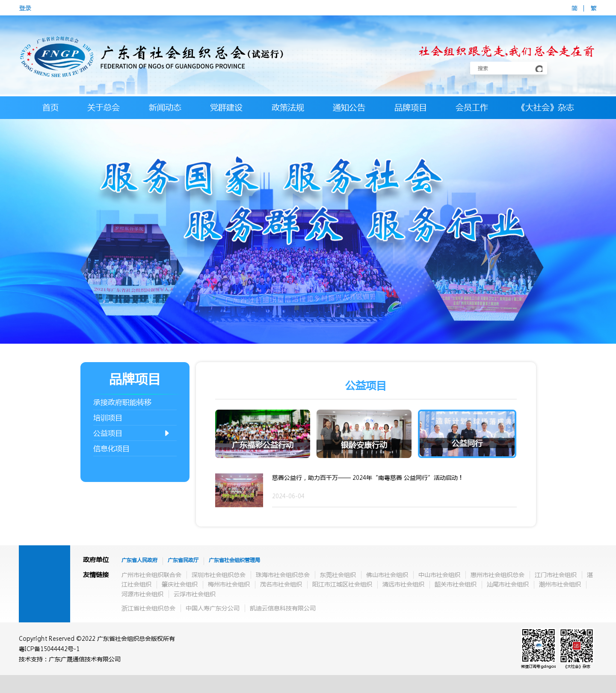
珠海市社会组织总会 (283, 574)
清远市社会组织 (403, 584)
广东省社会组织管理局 (234, 560)
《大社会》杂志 (546, 107)
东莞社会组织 (338, 574)
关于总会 (104, 107)
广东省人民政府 (139, 560)
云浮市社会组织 (195, 594)
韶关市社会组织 (456, 584)
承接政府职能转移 (122, 402)
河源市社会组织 (142, 594)
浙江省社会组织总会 (148, 608)
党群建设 (226, 107)
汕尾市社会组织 (508, 584)
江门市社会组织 (556, 574)
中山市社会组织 (439, 574)
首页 (50, 107)
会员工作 (472, 107)
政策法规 (288, 107)
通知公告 (349, 107)
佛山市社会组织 (387, 574)
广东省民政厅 (183, 560)
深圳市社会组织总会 (219, 574)
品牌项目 (411, 107)
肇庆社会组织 (180, 584)
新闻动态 (165, 107)
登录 (25, 8)
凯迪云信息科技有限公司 (283, 608)
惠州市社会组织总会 (498, 574)
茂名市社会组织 (281, 584)
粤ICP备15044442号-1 (49, 648)
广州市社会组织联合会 (151, 574)
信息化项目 (111, 448)
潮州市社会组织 (560, 584)
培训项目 (108, 418)
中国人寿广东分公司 (213, 608)
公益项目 (132, 433)
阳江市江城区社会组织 (342, 584)
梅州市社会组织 (229, 584)
